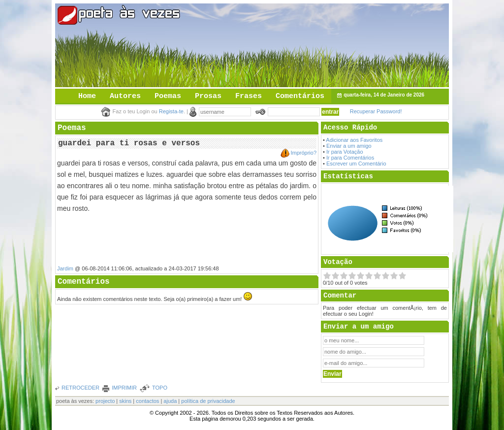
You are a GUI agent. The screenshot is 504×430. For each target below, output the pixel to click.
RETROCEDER (80, 388)
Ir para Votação (345, 152)
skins (125, 401)
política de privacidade (208, 401)
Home (87, 96)
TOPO (160, 388)
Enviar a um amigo (349, 146)
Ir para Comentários (350, 158)
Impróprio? (303, 153)
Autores (125, 96)
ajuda (170, 401)
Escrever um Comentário (356, 164)
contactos (147, 401)
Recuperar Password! (376, 111)
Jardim (65, 268)
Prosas (208, 96)
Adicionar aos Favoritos (354, 140)
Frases (249, 96)
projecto (105, 401)
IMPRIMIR (124, 388)
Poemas (168, 96)
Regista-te (171, 111)
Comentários (300, 96)
